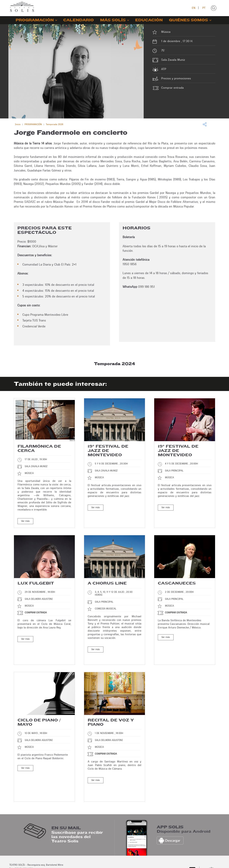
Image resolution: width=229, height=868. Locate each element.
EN (194, 8)
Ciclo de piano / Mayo (39, 714)
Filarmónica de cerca (39, 449)
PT (204, 8)
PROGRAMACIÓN (35, 20)
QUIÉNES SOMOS (188, 20)
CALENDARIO (78, 20)
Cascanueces (177, 583)
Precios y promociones (176, 78)
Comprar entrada (172, 88)
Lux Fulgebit (36, 583)
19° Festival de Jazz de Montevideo (108, 451)
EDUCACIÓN (149, 20)
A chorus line (107, 583)
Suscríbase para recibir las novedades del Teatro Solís (77, 814)
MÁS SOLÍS (113, 20)
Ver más (25, 521)
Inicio (18, 124)
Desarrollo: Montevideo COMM (204, 862)
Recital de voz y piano (111, 714)
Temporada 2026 (54, 124)
